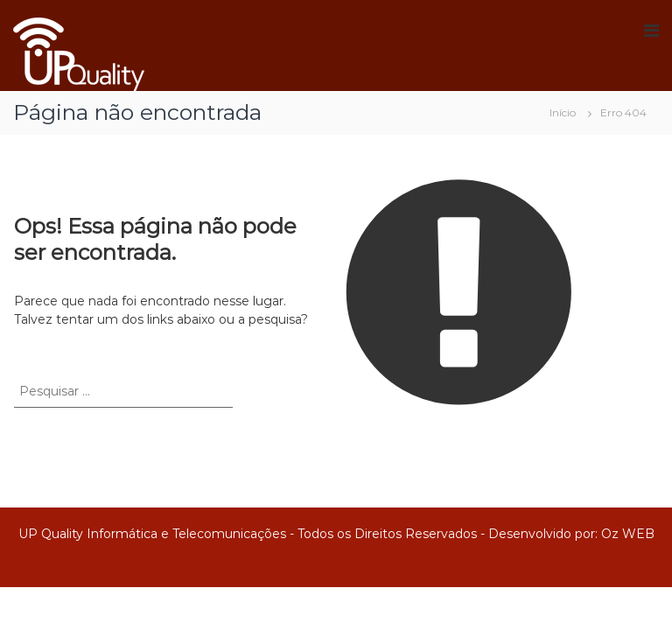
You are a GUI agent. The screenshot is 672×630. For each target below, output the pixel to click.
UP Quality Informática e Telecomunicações (152, 534)
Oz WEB (628, 534)
